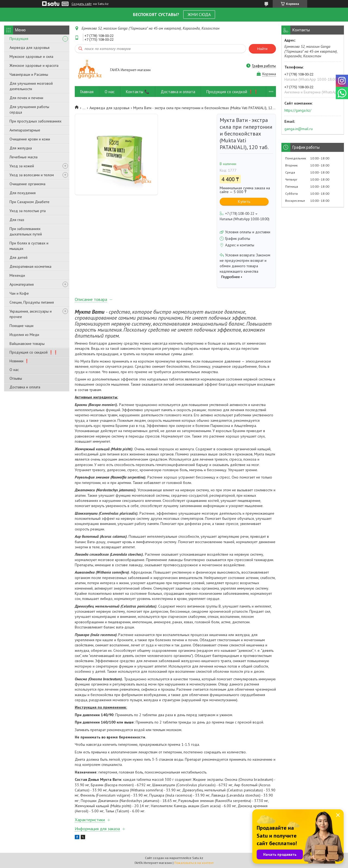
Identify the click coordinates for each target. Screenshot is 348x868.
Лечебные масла (24, 157)
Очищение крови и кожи (30, 139)
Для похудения (23, 193)
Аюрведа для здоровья (29, 48)
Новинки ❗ (19, 361)
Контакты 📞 (138, 92)
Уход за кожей (22, 166)
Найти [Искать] (262, 49)
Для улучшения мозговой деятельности (31, 86)
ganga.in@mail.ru (299, 129)
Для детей (18, 257)
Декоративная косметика (30, 266)
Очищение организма (27, 184)
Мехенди (17, 275)
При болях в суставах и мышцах (29, 246)
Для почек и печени (26, 98)
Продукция (19, 39)
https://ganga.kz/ (298, 110)
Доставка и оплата (25, 387)
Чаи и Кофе (19, 293)
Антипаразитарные (25, 130)
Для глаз (17, 220)
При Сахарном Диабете (29, 202)
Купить (244, 201)
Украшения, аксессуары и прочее (31, 314)
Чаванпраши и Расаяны (29, 74)
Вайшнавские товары (27, 344)
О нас (14, 370)
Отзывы (16, 378)
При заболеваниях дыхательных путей (26, 231)
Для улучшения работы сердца (29, 109)
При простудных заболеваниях (35, 121)
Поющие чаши (21, 326)
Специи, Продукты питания (32, 302)
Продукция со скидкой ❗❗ (34, 352)
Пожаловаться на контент (194, 863)
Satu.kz (198, 858)
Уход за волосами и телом (32, 175)
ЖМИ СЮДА (199, 14)
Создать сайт (82, 4)
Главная (87, 92)
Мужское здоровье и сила (31, 56)
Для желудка (21, 148)
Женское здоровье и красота (34, 65)
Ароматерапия (22, 284)
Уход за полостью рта (28, 211)
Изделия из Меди (24, 335)
